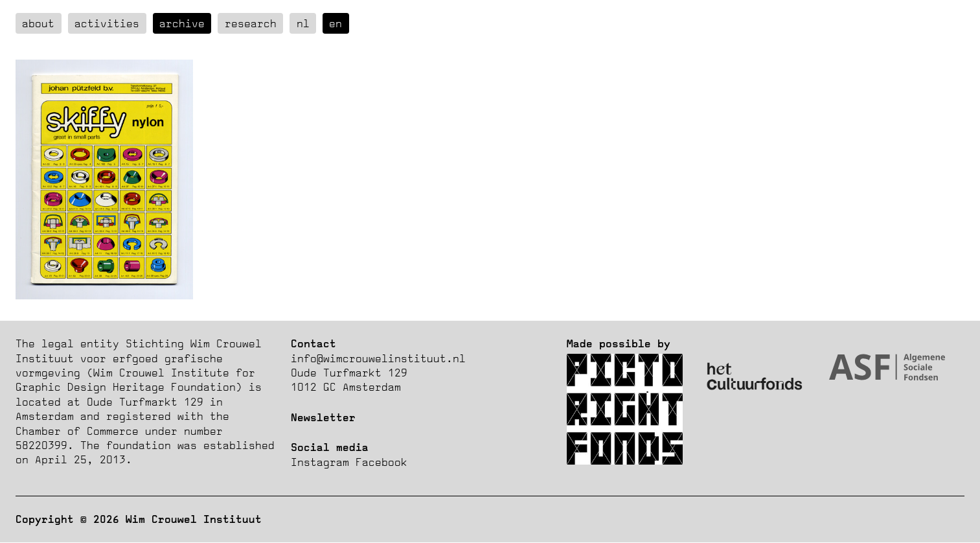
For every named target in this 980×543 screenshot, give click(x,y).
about (38, 23)
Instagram (320, 462)
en (336, 23)
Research (251, 23)
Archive (182, 23)
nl (303, 23)
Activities (107, 23)
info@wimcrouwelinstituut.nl (378, 358)
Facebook (382, 462)
